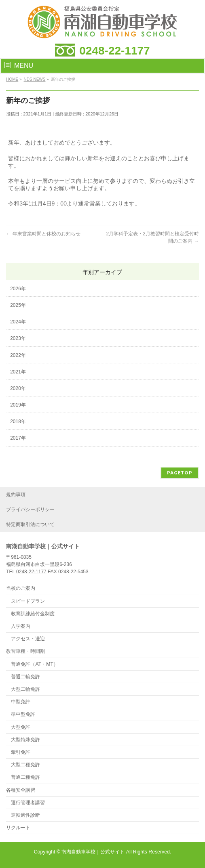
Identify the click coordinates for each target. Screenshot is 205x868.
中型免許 (21, 702)
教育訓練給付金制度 (33, 614)
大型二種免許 (25, 765)
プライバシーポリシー (30, 509)
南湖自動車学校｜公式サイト (93, 852)
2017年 (18, 438)
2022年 (18, 355)
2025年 (18, 305)
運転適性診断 (25, 815)
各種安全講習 (21, 790)
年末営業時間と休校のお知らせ (43, 234)
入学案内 (21, 626)
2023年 (18, 338)
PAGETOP (180, 473)
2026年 (18, 289)
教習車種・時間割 (25, 651)
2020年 (18, 388)
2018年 (18, 421)
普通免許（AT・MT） (34, 664)
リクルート (18, 828)
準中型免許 (23, 714)
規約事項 (16, 495)
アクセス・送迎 (28, 639)
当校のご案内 (21, 588)
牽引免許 (21, 752)
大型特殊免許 (25, 740)
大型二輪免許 (25, 689)
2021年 (18, 372)
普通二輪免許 (25, 677)
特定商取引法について (30, 524)
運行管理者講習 (28, 803)
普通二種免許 (25, 777)
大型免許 (21, 727)
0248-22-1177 (114, 51)
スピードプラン (28, 601)
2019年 (18, 405)
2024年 (18, 322)
